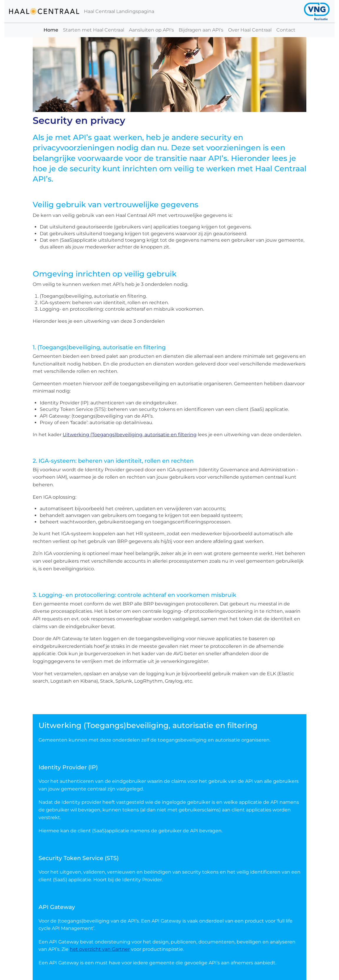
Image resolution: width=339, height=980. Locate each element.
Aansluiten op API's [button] (151, 30)
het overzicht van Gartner (100, 949)
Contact (286, 30)
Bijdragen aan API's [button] (201, 30)
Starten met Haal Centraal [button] (94, 30)
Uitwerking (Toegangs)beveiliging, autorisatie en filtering (130, 435)
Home (52, 30)
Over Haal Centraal (250, 30)
